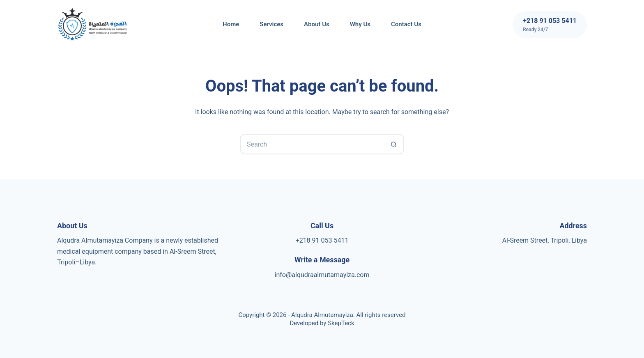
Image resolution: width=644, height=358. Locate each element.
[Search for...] (312, 144)
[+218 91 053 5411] (550, 25)
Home (231, 24)
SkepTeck (341, 323)
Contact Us (406, 24)
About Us (317, 24)
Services (271, 24)
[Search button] (394, 144)
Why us (360, 24)
